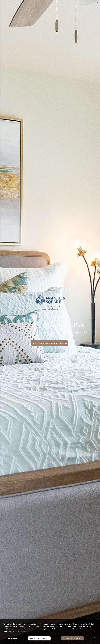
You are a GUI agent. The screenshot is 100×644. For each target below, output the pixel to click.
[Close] (95, 638)
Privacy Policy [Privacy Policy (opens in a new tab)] (22, 631)
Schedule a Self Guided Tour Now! (50, 343)
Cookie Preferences (11, 638)
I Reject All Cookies (39, 638)
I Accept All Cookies (72, 638)
